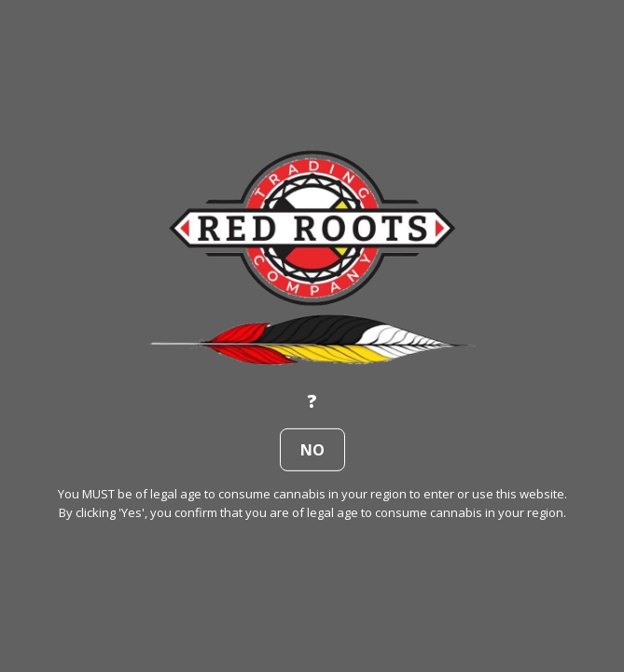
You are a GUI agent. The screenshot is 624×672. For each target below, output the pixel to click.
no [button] (312, 450)
